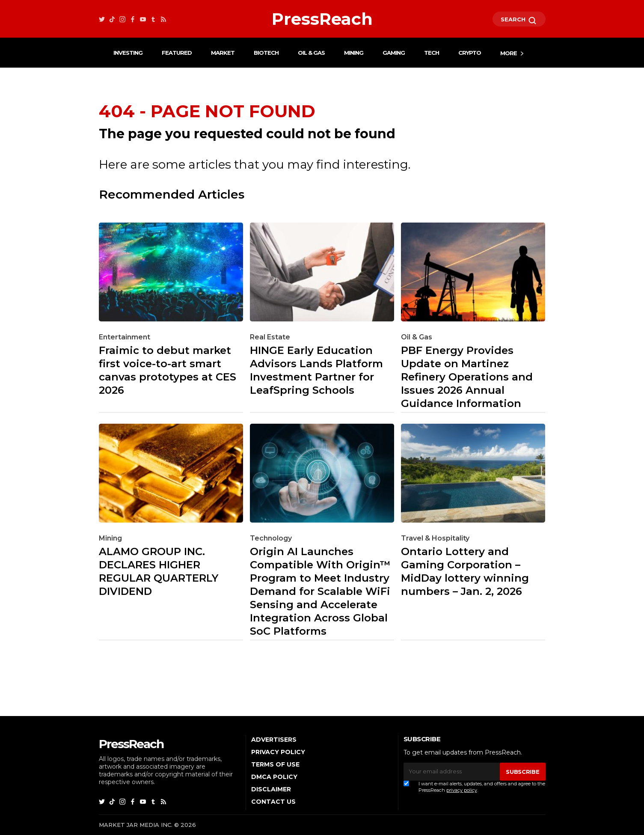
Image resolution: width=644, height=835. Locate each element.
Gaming (394, 53)
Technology (271, 538)
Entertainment (125, 337)
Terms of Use (275, 764)
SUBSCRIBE (522, 772)
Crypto (470, 53)
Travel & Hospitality (435, 538)
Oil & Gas (311, 53)
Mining (354, 53)
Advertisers (274, 740)
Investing (128, 53)
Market (223, 53)
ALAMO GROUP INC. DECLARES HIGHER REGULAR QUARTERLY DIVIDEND (159, 571)
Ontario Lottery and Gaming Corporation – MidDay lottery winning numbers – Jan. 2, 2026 (465, 571)
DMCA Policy (274, 777)
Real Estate (270, 337)
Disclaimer (271, 789)
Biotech (266, 53)
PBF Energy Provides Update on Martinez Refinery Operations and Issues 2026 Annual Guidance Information (467, 377)
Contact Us (273, 802)
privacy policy (462, 790)
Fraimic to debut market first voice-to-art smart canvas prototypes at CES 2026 (168, 370)
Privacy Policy (278, 752)
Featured (177, 53)
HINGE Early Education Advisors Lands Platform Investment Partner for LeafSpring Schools (316, 370)
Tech (432, 53)
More (509, 53)
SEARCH (519, 21)
